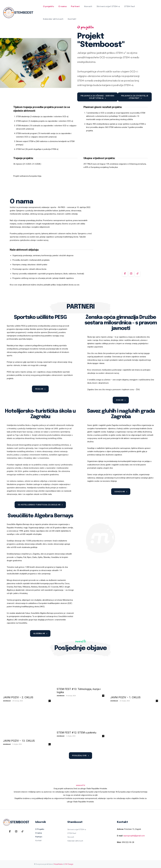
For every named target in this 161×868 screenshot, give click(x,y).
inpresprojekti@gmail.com (134, 822)
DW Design (69, 851)
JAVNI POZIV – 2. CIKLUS (18, 689)
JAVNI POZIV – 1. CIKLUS (125, 689)
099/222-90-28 (128, 829)
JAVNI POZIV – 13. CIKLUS (19, 727)
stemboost (7, 692)
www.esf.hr (81, 772)
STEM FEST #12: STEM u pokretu (76, 727)
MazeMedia (58, 851)
